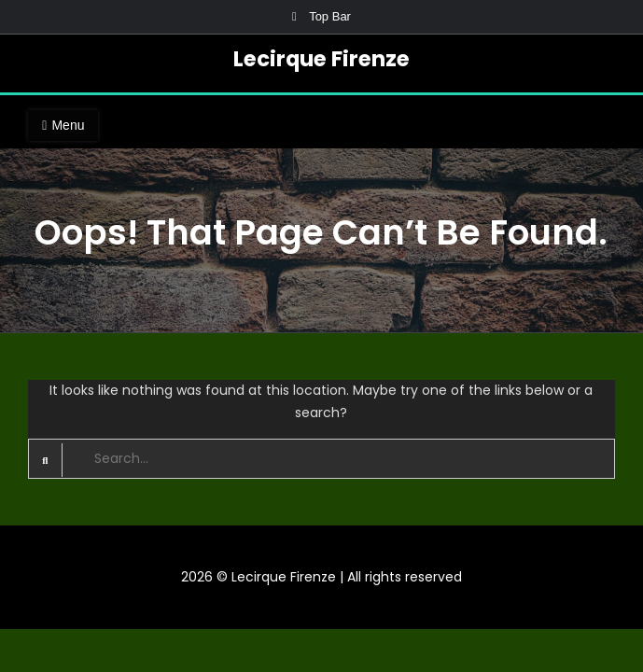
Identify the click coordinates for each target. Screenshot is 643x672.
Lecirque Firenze (321, 59)
